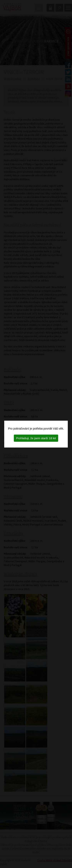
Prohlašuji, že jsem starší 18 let (36, 438)
